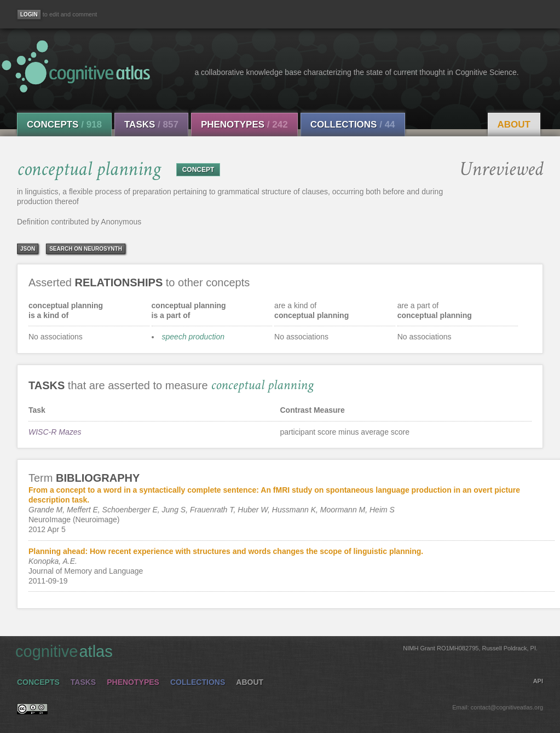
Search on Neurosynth (86, 249)
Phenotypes (244, 125)
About (514, 125)
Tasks (151, 125)
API (538, 681)
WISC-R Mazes (55, 432)
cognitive (276, 651)
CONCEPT (198, 170)
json (28, 249)
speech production (193, 337)
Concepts (64, 125)
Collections (353, 125)
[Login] (29, 15)
